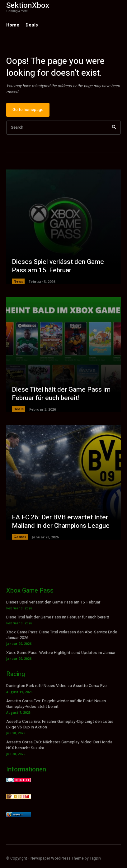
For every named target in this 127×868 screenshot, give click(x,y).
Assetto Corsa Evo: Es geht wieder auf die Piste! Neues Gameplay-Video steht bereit (56, 704)
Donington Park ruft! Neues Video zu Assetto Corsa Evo (56, 686)
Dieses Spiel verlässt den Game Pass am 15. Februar (58, 266)
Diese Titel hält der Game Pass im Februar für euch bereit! (61, 394)
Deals (19, 409)
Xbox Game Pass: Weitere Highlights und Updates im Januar (61, 653)
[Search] (114, 128)
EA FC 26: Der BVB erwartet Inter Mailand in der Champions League (61, 522)
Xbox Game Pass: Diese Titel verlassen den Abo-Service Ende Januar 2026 (62, 635)
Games (20, 537)
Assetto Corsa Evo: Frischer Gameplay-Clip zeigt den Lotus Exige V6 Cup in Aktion (60, 724)
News (18, 281)
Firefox (18, 815)
